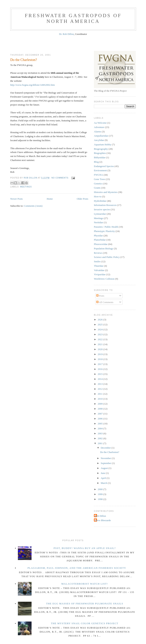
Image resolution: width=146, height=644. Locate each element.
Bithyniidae (100, 157)
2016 (100, 369)
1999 (100, 494)
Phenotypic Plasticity (104, 231)
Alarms (98, 132)
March (104, 483)
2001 (100, 443)
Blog (96, 162)
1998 (100, 499)
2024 (100, 329)
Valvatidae (99, 270)
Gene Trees (100, 179)
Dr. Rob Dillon (67, 34)
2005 (100, 424)
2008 (100, 409)
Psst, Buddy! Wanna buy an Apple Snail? (85, 548)
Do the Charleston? (24, 60)
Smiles (97, 261)
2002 (100, 438)
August (105, 468)
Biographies (100, 153)
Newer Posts (16, 199)
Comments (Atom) (33, 206)
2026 (100, 320)
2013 (100, 384)
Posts (100, 296)
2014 (100, 379)
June (103, 473)
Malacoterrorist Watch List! (85, 584)
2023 (100, 334)
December (106, 448)
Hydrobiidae (100, 201)
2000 (100, 489)
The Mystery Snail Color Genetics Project (85, 623)
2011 (100, 394)
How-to (98, 196)
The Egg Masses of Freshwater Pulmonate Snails (85, 604)
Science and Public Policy (107, 257)
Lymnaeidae (100, 214)
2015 (100, 374)
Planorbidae (100, 240)
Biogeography (101, 149)
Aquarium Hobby (103, 144)
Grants (97, 188)
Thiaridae (99, 266)
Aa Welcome (100, 123)
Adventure (99, 127)
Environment (100, 170)
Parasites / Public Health (106, 227)
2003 (100, 433)
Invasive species (102, 209)
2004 (100, 428)
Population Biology (104, 248)
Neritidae (98, 222)
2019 (100, 354)
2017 (100, 364)
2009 (100, 404)
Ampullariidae (101, 136)
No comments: (61, 178)
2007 (100, 414)
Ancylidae (99, 140)
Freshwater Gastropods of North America (73, 18)
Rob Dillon (100, 516)
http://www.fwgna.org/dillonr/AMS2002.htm (33, 85)
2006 (100, 419)
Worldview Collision (104, 279)
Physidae (98, 236)
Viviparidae (100, 274)
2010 (100, 399)
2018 (100, 359)
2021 (100, 344)
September (106, 463)
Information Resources (105, 205)
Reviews (98, 253)
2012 (100, 389)
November (106, 458)
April (104, 478)
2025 (100, 324)
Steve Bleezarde (103, 520)
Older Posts (83, 199)
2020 (100, 349)
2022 (100, 339)
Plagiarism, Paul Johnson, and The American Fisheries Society (77, 568)
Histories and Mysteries (106, 192)
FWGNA (98, 175)
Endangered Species (104, 166)
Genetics (98, 184)
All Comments (105, 302)
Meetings (26, 187)
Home (50, 199)
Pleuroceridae (101, 244)
